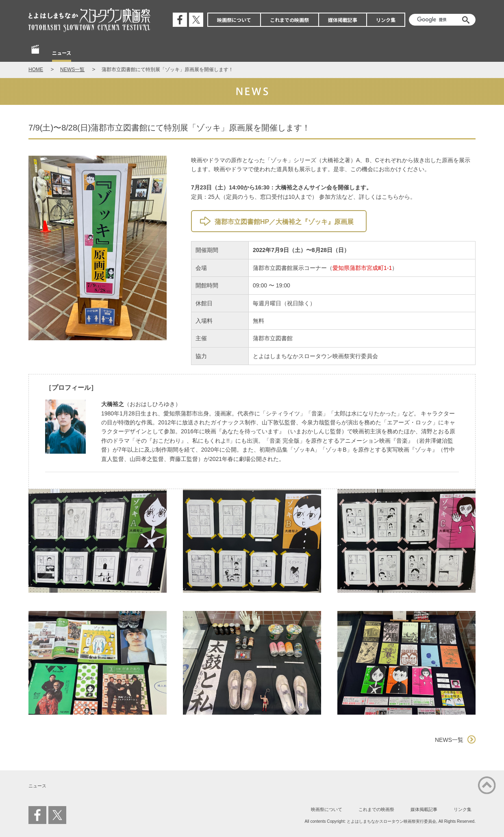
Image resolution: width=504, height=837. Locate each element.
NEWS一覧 (72, 70)
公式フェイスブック (180, 20)
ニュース (62, 53)
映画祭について (234, 20)
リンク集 (386, 20)
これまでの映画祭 (289, 20)
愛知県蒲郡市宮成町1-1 (362, 268)
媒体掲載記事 (343, 20)
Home (36, 53)
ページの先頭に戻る (487, 785)
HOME (36, 70)
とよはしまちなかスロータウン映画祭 (89, 20)
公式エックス (196, 20)
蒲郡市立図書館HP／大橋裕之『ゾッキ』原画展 (284, 222)
